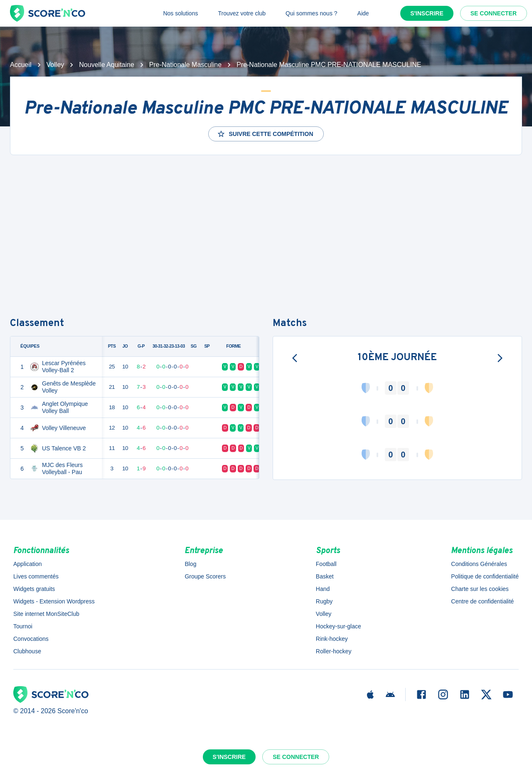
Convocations (31, 639)
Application (28, 564)
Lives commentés (36, 576)
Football (326, 564)
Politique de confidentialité (485, 576)
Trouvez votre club (242, 13)
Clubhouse (27, 651)
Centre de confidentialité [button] (482, 601)
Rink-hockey (332, 639)
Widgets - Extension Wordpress (54, 601)
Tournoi (23, 626)
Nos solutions (180, 13)
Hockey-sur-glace (339, 626)
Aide (363, 13)
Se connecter (494, 13)
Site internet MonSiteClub (46, 614)
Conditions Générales (479, 564)
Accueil (21, 65)
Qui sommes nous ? (312, 13)
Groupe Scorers (205, 576)
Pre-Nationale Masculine (185, 65)
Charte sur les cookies (480, 589)
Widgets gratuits (34, 589)
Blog (190, 564)
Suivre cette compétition (265, 134)
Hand (323, 589)
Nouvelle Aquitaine (107, 65)
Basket (325, 576)
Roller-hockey (334, 651)
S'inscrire (427, 13)
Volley (55, 65)
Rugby (324, 601)
